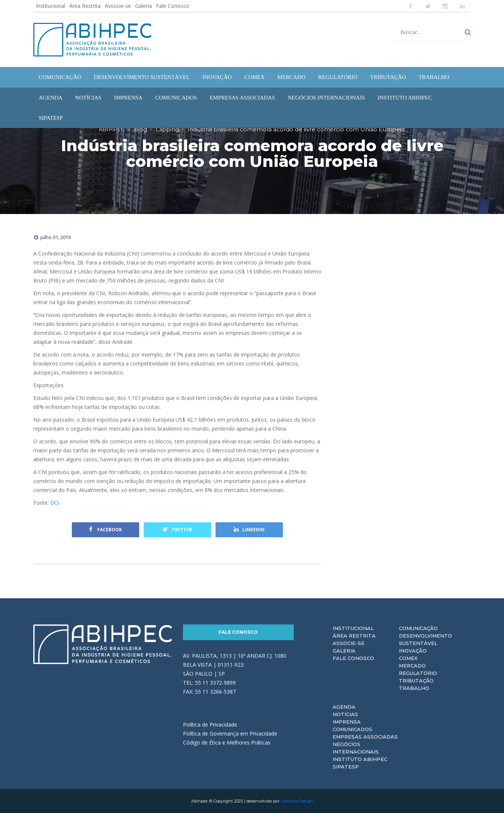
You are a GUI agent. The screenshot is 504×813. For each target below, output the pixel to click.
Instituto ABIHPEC (360, 759)
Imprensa (347, 722)
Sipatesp (346, 767)
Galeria (143, 6)
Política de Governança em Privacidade (230, 733)
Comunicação (418, 628)
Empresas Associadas (365, 737)
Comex (408, 658)
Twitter (177, 530)
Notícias (345, 714)
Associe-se (118, 6)
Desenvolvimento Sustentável (425, 639)
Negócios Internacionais (356, 748)
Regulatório (418, 673)
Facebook (106, 530)
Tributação (416, 681)
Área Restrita (85, 6)
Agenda (344, 707)
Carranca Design (297, 801)
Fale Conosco (173, 6)
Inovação (413, 651)
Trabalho (414, 688)
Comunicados (352, 729)
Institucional (51, 6)
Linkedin (249, 530)
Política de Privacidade (210, 724)
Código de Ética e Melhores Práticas (227, 742)
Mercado (412, 666)
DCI (55, 503)
